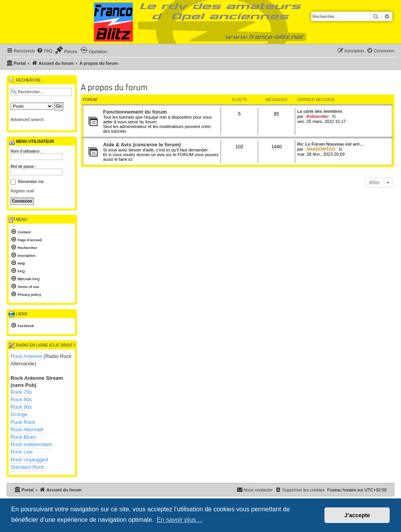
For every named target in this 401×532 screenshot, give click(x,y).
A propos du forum (114, 88)
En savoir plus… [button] (179, 520)
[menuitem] (45, 51)
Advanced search (27, 119)
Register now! (22, 191)
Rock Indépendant (31, 444)
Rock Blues (23, 437)
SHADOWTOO (321, 149)
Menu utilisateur (31, 142)
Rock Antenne (26, 356)
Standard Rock (27, 467)
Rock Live (22, 452)
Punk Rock (23, 422)
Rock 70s (21, 392)
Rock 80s (21, 399)
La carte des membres (320, 111)
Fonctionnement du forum (135, 112)
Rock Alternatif (27, 430)
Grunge (19, 414)
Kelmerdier (318, 116)
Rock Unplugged (29, 460)
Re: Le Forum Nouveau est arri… (331, 144)
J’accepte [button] (357, 515)
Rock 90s (21, 407)
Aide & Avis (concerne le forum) (142, 145)
